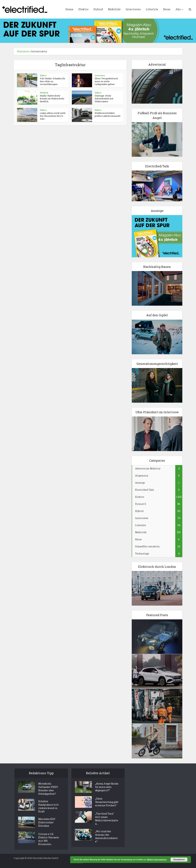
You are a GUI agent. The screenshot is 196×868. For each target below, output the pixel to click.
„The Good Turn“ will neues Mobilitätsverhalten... (107, 819)
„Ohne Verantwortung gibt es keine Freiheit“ (107, 802)
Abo (178, 9)
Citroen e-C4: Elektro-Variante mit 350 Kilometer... (49, 839)
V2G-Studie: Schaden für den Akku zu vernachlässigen (53, 81)
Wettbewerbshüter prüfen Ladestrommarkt (108, 114)
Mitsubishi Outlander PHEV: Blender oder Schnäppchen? (48, 789)
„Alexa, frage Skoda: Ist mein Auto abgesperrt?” (107, 787)
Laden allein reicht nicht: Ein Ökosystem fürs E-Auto (53, 116)
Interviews (133, 9)
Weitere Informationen (157, 860)
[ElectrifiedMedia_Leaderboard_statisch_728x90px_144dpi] (98, 30)
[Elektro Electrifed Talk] (157, 186)
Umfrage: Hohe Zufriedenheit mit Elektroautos (104, 99)
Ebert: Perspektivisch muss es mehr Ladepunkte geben (106, 81)
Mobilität (114, 9)
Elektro (83, 9)
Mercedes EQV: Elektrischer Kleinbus (47, 822)
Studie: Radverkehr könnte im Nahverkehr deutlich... (52, 99)
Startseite (23, 51)
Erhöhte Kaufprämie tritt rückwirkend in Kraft (48, 806)
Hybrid (98, 9)
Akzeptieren (179, 860)
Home (69, 9)
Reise (167, 9)
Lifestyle (152, 9)
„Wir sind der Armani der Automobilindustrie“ (107, 836)
